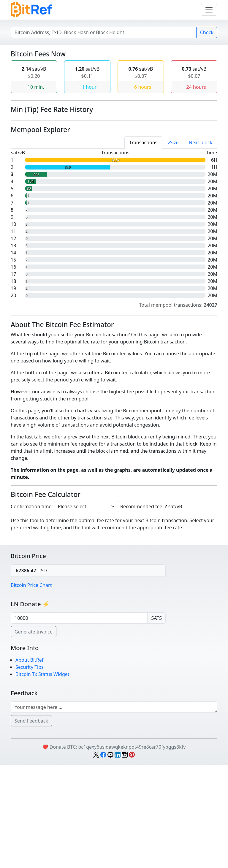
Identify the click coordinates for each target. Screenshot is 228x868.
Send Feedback (31, 824)
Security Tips (30, 770)
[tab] (144, 246)
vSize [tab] (173, 246)
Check (207, 32)
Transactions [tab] (144, 246)
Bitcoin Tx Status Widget (42, 777)
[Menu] (209, 10)
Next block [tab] (201, 246)
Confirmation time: (32, 610)
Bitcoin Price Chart (31, 688)
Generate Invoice (34, 735)
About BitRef (29, 763)
